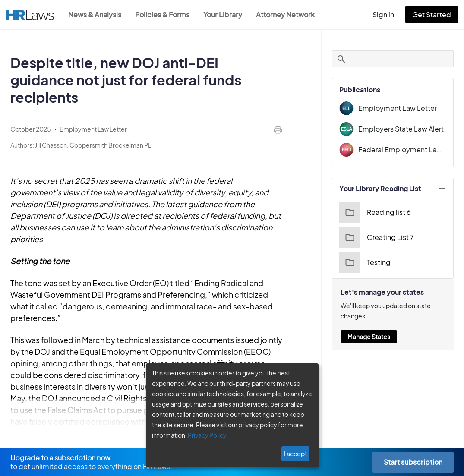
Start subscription (413, 462)
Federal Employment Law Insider (405, 150)
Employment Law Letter (401, 108)
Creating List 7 (381, 237)
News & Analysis (96, 14)
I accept (296, 454)
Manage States (375, 337)
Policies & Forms (165, 14)
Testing (370, 262)
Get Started (433, 14)
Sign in (387, 14)
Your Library (227, 14)
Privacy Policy (204, 435)
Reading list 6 (380, 212)
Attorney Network (290, 14)
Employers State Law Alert (405, 129)
